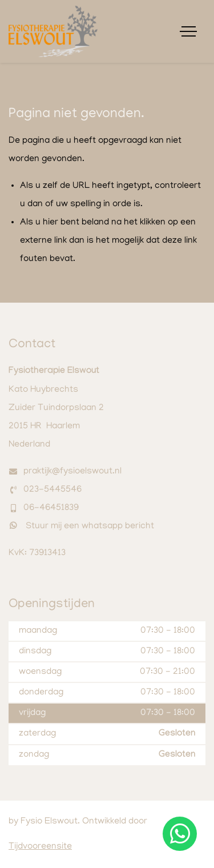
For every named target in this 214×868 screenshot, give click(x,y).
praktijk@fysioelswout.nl (72, 472)
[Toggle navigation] (188, 31)
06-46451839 (51, 508)
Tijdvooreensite (40, 847)
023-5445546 (53, 490)
